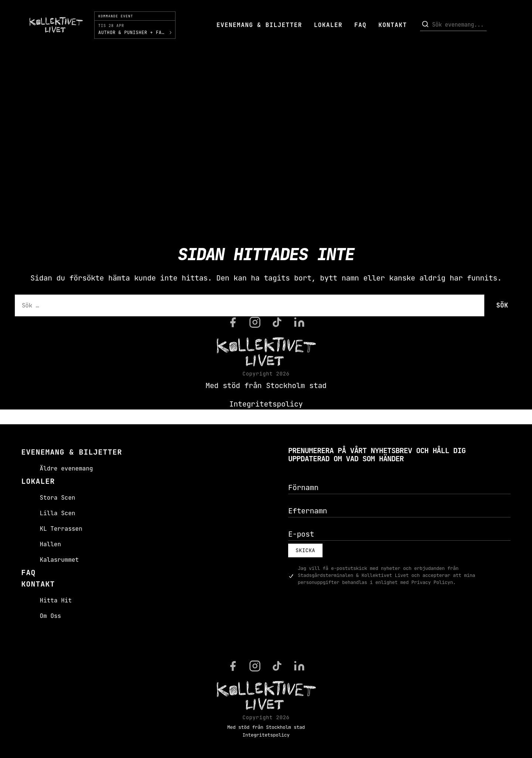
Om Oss (51, 616)
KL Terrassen (61, 529)
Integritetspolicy (266, 404)
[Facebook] (233, 322)
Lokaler (328, 25)
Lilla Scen (58, 513)
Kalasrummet (59, 560)
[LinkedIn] (299, 322)
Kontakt (393, 25)
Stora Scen (58, 498)
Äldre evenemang (66, 468)
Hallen (51, 544)
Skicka (305, 550)
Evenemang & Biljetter (259, 25)
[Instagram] (255, 322)
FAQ (360, 25)
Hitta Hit (56, 600)
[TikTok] (277, 322)
